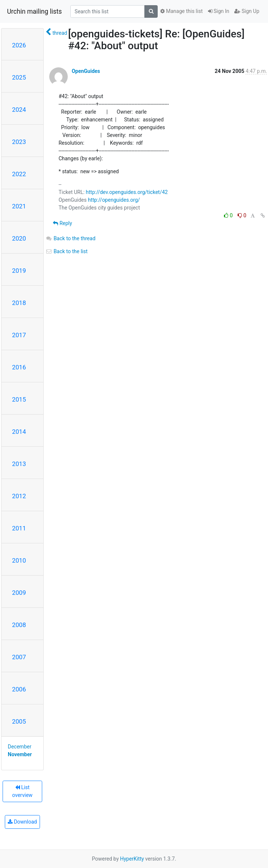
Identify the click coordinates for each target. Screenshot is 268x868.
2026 (19, 45)
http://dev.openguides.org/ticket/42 (127, 192)
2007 (19, 657)
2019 (19, 271)
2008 (19, 625)
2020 (19, 238)
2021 (19, 206)
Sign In (219, 11)
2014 (19, 432)
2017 (19, 335)
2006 (19, 689)
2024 (19, 110)
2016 (19, 367)
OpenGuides (86, 71)
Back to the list (66, 251)
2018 (19, 303)
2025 (19, 77)
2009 (19, 593)
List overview (22, 791)
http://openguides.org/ (114, 200)
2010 (19, 560)
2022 (19, 174)
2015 (19, 399)
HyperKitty (132, 859)
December (20, 747)
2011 (19, 528)
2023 (19, 142)
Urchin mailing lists (34, 11)
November (20, 754)
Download (22, 822)
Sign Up (247, 11)
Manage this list (181, 11)
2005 (19, 721)
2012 (19, 496)
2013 (19, 464)
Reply (62, 223)
